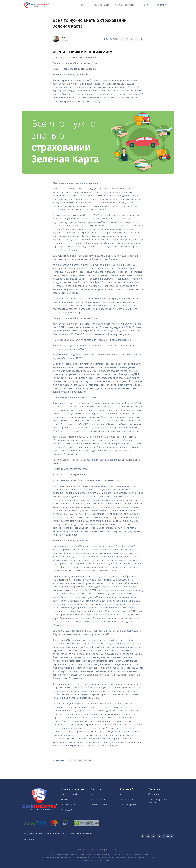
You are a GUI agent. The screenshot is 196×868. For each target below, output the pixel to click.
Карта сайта (29, 839)
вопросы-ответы (127, 800)
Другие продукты (124, 5)
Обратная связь (98, 800)
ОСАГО (85, 5)
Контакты (162, 5)
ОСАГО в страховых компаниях (158, 801)
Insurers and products (71, 794)
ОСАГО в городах (128, 805)
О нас (93, 794)
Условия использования (81, 834)
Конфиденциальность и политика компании (43, 834)
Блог (145, 5)
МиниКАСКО (67, 810)
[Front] (37, 5)
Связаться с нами (99, 805)
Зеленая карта (102, 5)
